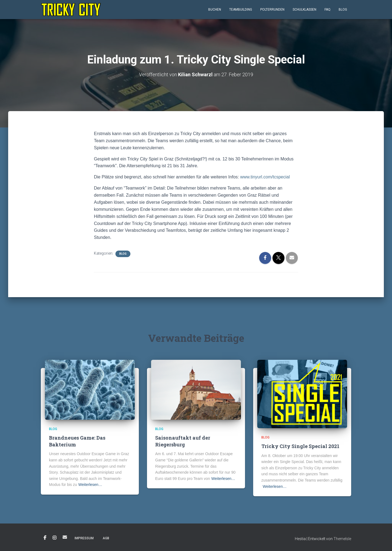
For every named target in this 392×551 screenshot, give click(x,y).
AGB (106, 538)
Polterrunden (272, 10)
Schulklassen (304, 10)
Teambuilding (241, 10)
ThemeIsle (342, 539)
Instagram (54, 538)
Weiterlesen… (90, 485)
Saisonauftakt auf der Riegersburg (183, 441)
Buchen (215, 10)
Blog (343, 10)
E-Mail (65, 537)
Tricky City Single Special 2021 (300, 446)
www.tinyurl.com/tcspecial (265, 177)
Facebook (45, 538)
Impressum (84, 538)
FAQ (327, 10)
